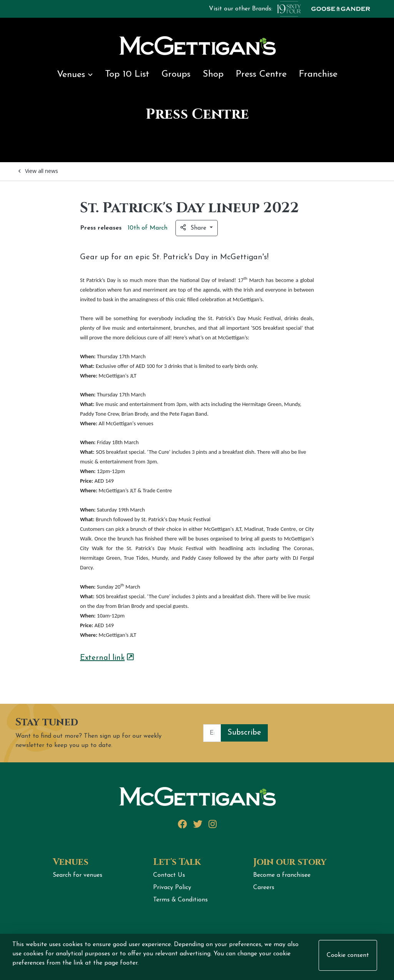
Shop (213, 74)
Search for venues (78, 875)
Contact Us (169, 875)
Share (194, 228)
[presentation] (326, 733)
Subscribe (244, 733)
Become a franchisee (282, 875)
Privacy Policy (172, 888)
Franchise (318, 74)
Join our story (290, 862)
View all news (38, 171)
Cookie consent (348, 955)
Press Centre (261, 74)
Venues (75, 75)
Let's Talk (177, 862)
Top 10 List (127, 74)
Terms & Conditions (180, 900)
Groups (176, 74)
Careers (264, 888)
